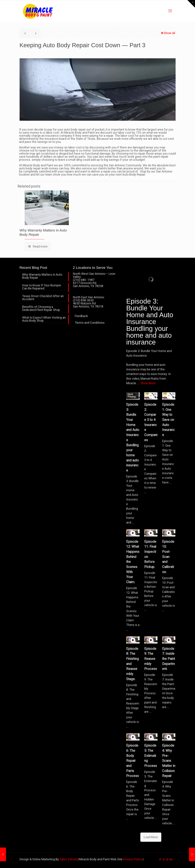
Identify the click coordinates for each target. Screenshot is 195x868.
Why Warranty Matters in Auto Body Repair (42, 276)
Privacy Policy (132, 859)
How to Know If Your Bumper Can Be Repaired (42, 287)
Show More (148, 383)
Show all (168, 33)
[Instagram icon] (167, 859)
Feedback (81, 316)
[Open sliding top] (191, 4)
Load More (151, 837)
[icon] (171, 859)
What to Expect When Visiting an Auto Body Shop (44, 319)
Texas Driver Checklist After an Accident (43, 298)
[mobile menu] (170, 11)
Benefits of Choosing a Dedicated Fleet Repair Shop (41, 308)
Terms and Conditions (90, 323)
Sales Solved (68, 859)
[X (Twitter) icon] (164, 859)
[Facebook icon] (160, 859)
